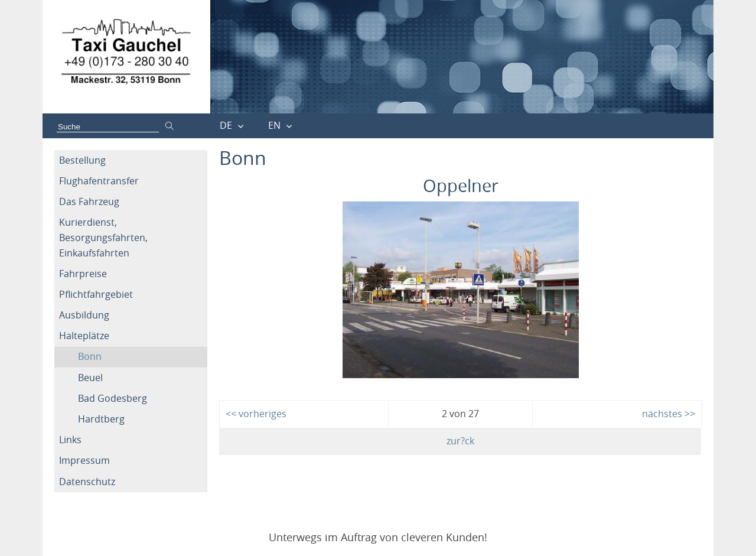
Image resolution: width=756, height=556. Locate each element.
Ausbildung (84, 315)
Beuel (90, 378)
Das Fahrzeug (89, 201)
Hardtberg (101, 419)
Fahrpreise (83, 274)
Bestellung (82, 160)
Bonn (90, 356)
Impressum (84, 460)
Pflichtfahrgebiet (96, 294)
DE (226, 125)
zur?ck (460, 441)
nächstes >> (669, 414)
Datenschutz (87, 482)
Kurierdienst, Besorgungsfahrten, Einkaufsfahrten (103, 237)
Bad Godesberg (113, 398)
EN (274, 125)
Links (70, 440)
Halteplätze (84, 336)
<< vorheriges (256, 414)
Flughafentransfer (99, 181)
